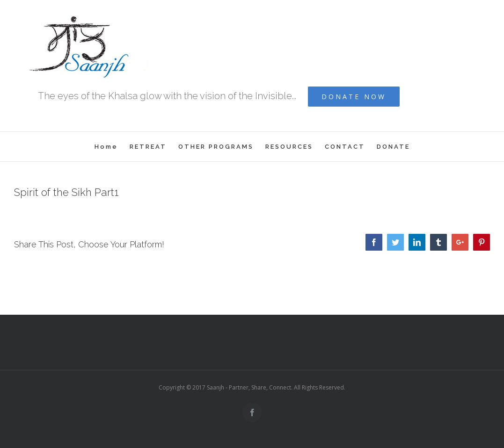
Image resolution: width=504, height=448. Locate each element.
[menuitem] (112, 147)
